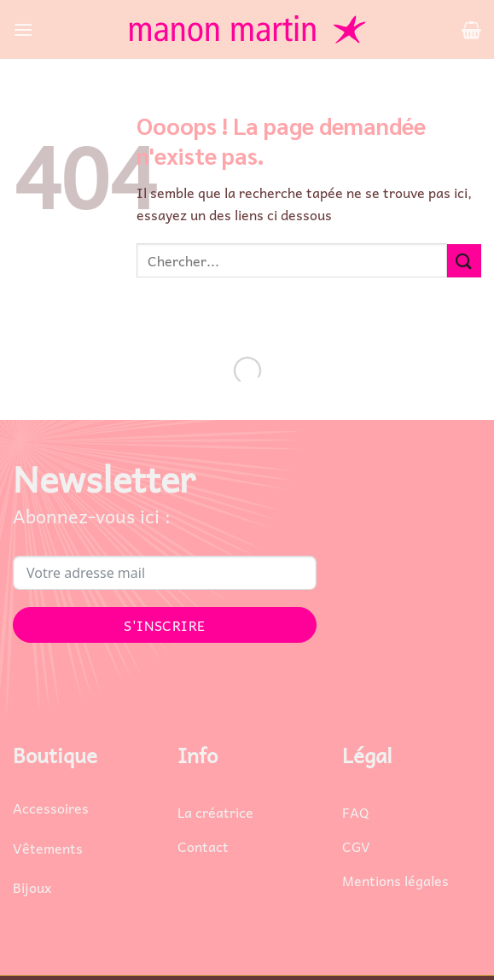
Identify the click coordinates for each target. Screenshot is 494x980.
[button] (23, 29)
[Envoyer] (464, 261)
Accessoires (51, 808)
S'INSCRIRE (165, 625)
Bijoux (32, 887)
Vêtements (48, 848)
